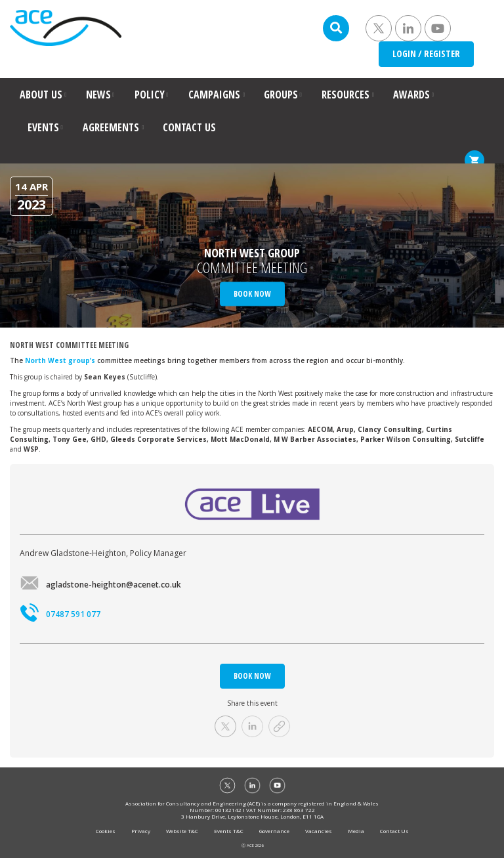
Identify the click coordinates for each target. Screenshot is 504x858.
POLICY (150, 95)
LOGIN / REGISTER (426, 54)
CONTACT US (189, 127)
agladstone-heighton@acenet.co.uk (100, 585)
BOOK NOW (252, 676)
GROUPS (281, 95)
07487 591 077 (60, 614)
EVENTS (43, 127)
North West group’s (60, 360)
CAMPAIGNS (214, 95)
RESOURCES (346, 95)
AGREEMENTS (111, 127)
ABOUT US (41, 95)
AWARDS (411, 95)
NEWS (98, 95)
